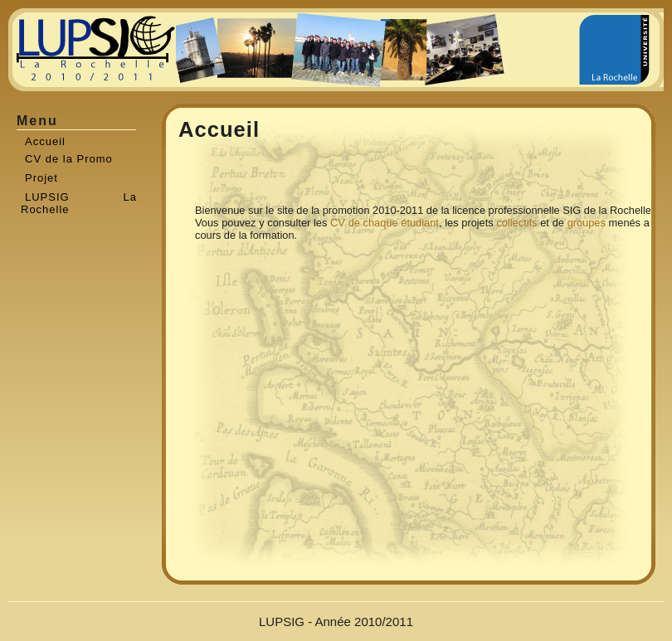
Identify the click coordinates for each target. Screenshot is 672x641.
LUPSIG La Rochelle (79, 200)
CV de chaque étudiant (385, 223)
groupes (587, 223)
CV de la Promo (69, 159)
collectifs (516, 223)
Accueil (45, 141)
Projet (41, 178)
